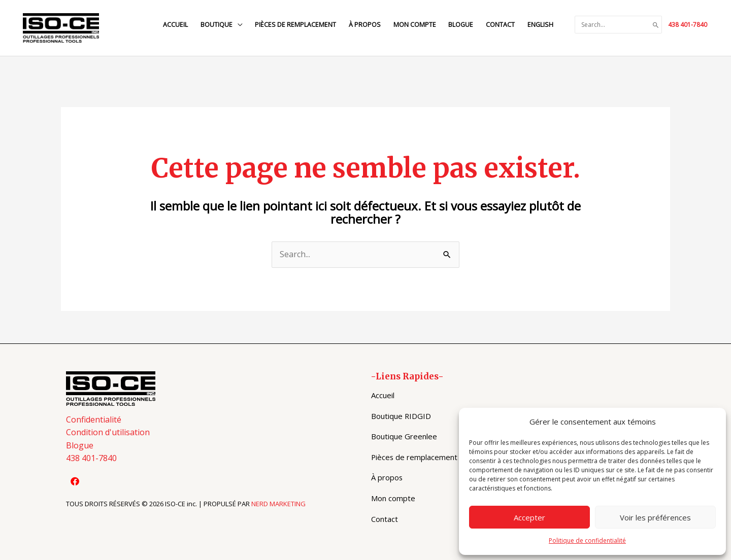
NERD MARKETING (278, 504)
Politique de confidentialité (587, 540)
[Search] (656, 25)
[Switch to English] (540, 25)
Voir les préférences (655, 517)
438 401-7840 (688, 25)
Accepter (529, 517)
